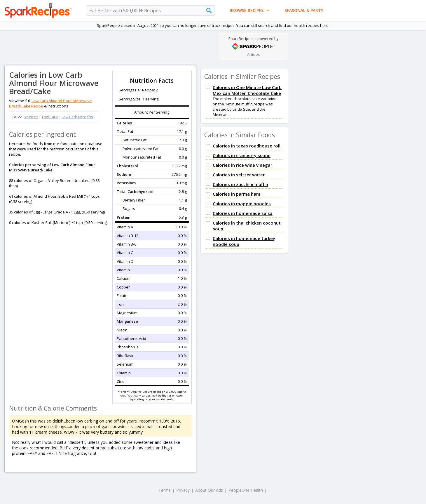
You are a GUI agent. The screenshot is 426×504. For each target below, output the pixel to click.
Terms (165, 490)
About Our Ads (209, 490)
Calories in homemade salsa (243, 213)
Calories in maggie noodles (242, 204)
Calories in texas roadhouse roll (247, 146)
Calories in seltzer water (239, 175)
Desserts (31, 117)
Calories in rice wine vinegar (242, 165)
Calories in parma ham (236, 194)
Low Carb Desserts (77, 117)
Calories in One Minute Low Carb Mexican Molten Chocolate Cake (247, 90)
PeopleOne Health (246, 490)
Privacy (183, 490)
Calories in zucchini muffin (240, 184)
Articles (254, 54)
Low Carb (50, 117)
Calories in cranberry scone (242, 155)
